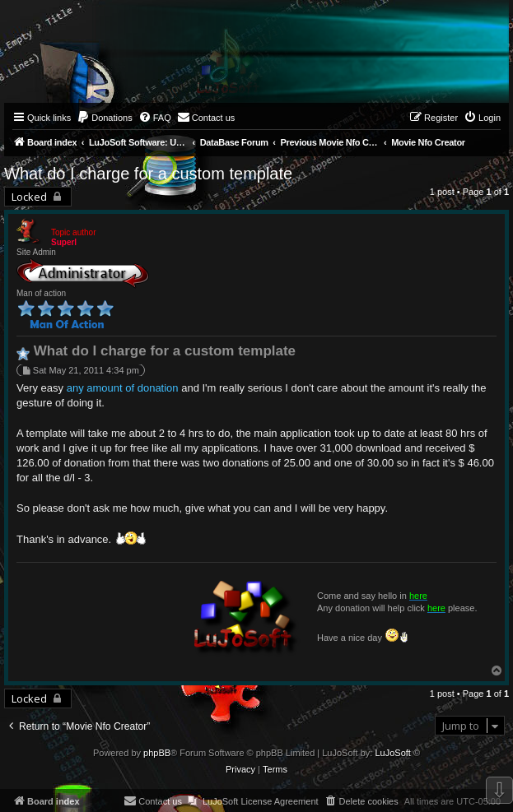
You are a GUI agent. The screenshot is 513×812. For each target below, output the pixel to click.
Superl (64, 242)
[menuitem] (105, 118)
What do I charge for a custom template (148, 174)
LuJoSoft (392, 753)
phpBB (157, 753)
